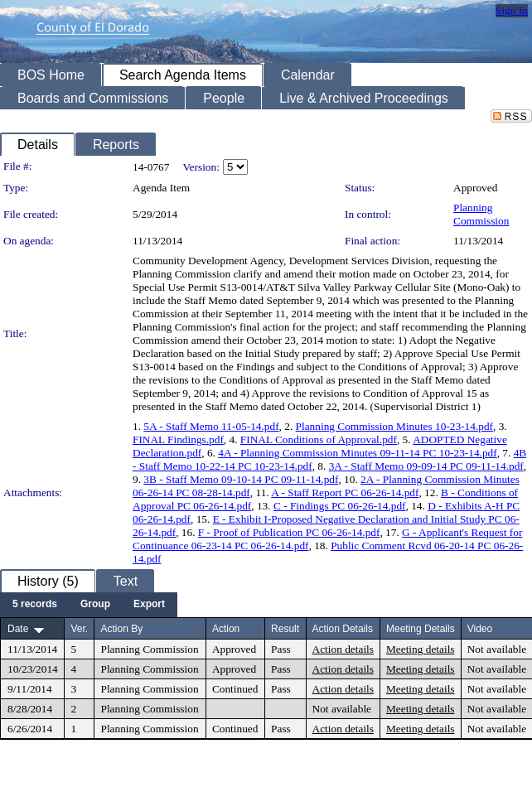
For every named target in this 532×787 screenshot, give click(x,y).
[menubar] (89, 605)
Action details (343, 649)
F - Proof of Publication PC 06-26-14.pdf (289, 532)
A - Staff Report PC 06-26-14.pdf (345, 492)
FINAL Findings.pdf (178, 439)
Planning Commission (481, 214)
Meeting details (421, 649)
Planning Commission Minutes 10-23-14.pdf (394, 426)
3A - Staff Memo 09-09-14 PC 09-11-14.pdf (426, 466)
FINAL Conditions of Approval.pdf (319, 439)
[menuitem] (35, 605)
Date (18, 629)
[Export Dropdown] (149, 605)
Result (285, 629)
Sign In (512, 10)
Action (226, 629)
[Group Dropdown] (95, 605)
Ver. (79, 629)
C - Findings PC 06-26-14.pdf (340, 506)
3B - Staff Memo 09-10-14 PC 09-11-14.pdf (241, 479)
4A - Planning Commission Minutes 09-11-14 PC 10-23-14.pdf (357, 453)
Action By (121, 629)
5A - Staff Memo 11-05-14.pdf (211, 426)
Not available (497, 649)
